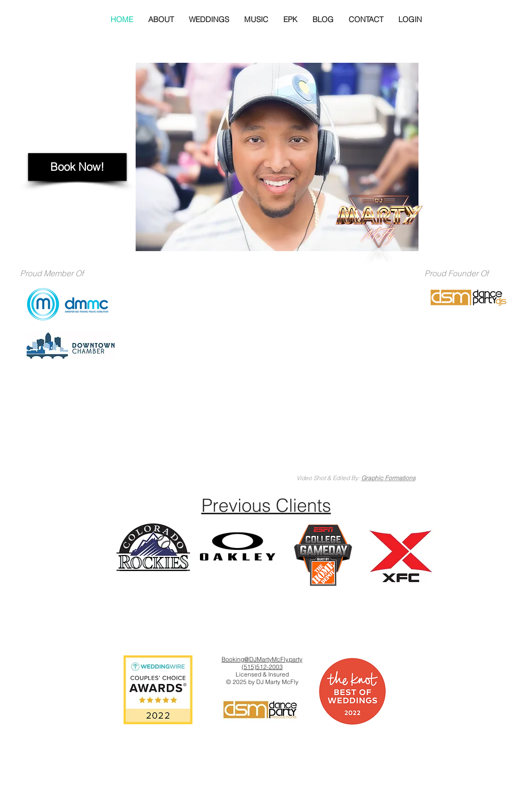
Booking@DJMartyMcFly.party (262, 659)
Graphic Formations (388, 478)
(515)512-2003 (262, 667)
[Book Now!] (77, 167)
